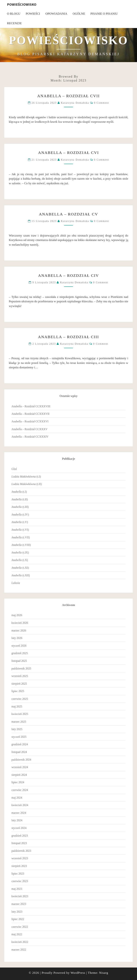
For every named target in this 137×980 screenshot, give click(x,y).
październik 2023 (21, 851)
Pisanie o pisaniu (104, 14)
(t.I (19, 492)
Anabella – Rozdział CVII (68, 96)
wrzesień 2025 (20, 676)
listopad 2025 (19, 661)
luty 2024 (17, 820)
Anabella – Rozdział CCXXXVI (30, 421)
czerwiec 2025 (20, 699)
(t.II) (27, 484)
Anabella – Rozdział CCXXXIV (30, 437)
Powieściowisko (22, 4)
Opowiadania (56, 14)
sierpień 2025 (19, 684)
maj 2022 (17, 934)
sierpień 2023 (19, 866)
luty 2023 (17, 912)
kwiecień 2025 (20, 714)
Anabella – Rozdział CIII (68, 337)
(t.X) (20, 560)
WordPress (78, 973)
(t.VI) (20, 530)
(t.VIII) (21, 545)
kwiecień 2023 (20, 896)
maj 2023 (17, 889)
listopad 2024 (19, 752)
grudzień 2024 (20, 744)
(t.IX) (20, 553)
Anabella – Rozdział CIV (69, 276)
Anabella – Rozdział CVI (69, 153)
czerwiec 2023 (20, 881)
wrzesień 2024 (20, 767)
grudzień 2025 (20, 653)
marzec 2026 (19, 630)
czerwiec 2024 (20, 790)
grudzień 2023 (20, 836)
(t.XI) (20, 568)
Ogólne (79, 14)
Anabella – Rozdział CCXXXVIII (31, 406)
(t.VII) (21, 537)
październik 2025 (21, 668)
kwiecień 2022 (20, 942)
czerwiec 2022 (20, 927)
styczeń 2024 (19, 828)
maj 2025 (17, 706)
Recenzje (14, 23)
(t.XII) (21, 575)
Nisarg (104, 973)
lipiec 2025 (18, 691)
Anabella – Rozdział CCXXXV (29, 429)
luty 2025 (17, 729)
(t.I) (26, 477)
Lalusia (16, 583)
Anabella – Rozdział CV (68, 214)
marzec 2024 (19, 813)
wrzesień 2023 (20, 858)
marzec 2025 (19, 722)
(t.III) (20, 507)
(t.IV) (20, 515)
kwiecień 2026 (20, 623)
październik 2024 (21, 760)
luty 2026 (17, 638)
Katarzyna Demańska (75, 103)
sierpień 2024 (19, 775)
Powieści (33, 14)
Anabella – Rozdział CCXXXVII (30, 414)
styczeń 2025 (19, 737)
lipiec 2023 (18, 874)
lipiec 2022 (18, 919)
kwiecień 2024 (20, 805)
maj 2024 (17, 798)
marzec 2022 (19, 950)
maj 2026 (17, 615)
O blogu (14, 14)
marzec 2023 (19, 904)
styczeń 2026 (19, 646)
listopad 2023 (19, 843)
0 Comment (102, 103)
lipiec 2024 (18, 782)
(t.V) (20, 522)
